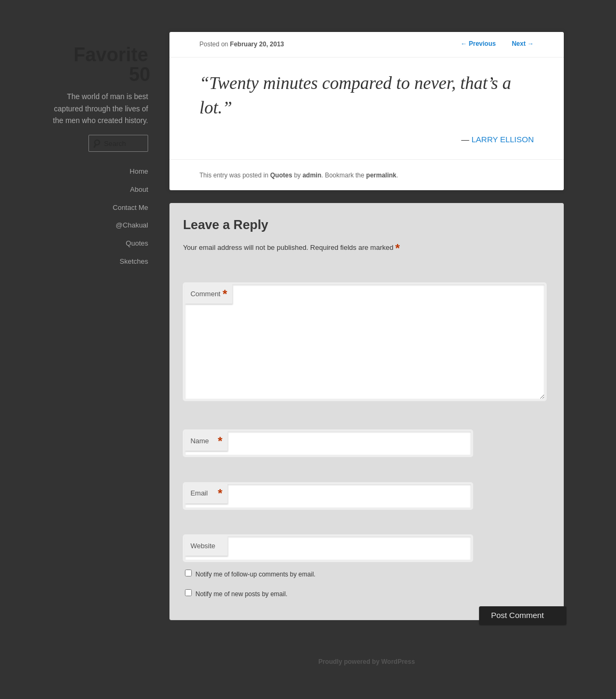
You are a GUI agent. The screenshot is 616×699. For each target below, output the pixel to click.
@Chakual (132, 225)
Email (206, 494)
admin (312, 175)
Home (139, 171)
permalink (381, 175)
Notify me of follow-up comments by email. (256, 574)
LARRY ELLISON (503, 139)
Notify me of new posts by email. (242, 594)
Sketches (134, 261)
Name (206, 441)
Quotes (137, 243)
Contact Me (131, 208)
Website (203, 546)
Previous (478, 44)
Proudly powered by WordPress (366, 662)
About (139, 189)
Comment (209, 294)
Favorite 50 (112, 64)
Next (522, 44)
